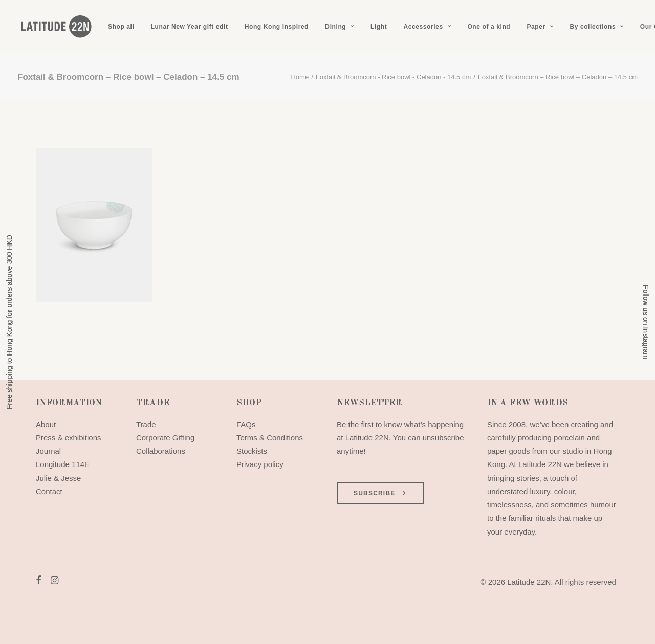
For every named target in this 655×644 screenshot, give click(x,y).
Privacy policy (260, 464)
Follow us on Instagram (646, 322)
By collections (596, 27)
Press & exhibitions (69, 438)
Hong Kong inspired (277, 27)
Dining (339, 27)
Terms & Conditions (270, 438)
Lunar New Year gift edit (190, 27)
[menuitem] (121, 27)
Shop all (121, 27)
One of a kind (489, 27)
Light (379, 27)
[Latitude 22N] (56, 27)
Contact (49, 491)
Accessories (427, 27)
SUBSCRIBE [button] (380, 493)
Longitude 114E (63, 464)
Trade (146, 424)
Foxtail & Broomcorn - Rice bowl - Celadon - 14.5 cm (393, 77)
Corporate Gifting (165, 438)
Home (300, 77)
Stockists (252, 451)
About (46, 424)
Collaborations (161, 451)
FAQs (246, 424)
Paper (540, 27)
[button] (39, 581)
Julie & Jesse (58, 478)
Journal (48, 451)
